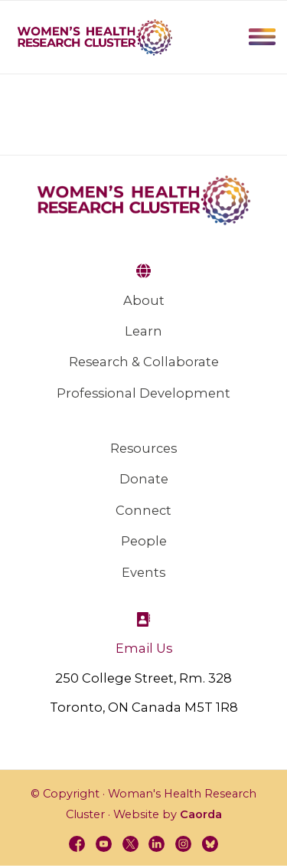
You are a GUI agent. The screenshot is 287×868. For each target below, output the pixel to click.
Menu (262, 37)
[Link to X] (129, 845)
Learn (143, 331)
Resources (143, 448)
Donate (144, 479)
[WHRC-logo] (95, 37)
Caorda (201, 814)
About (144, 300)
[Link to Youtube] (101, 845)
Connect (143, 510)
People (144, 541)
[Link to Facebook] (72, 845)
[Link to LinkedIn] (158, 845)
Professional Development (143, 393)
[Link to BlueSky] (215, 845)
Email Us (144, 648)
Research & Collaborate (144, 362)
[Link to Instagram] (187, 845)
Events (143, 572)
